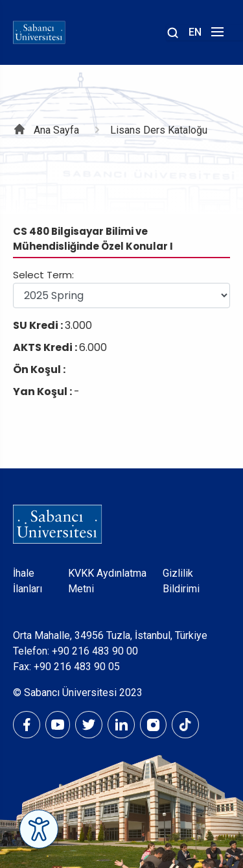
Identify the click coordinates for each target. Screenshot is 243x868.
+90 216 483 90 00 (95, 651)
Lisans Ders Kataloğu (159, 130)
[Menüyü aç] (215, 35)
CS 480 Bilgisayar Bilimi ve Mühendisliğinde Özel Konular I (93, 239)
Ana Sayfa (56, 130)
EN (195, 32)
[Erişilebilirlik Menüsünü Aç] (39, 829)
